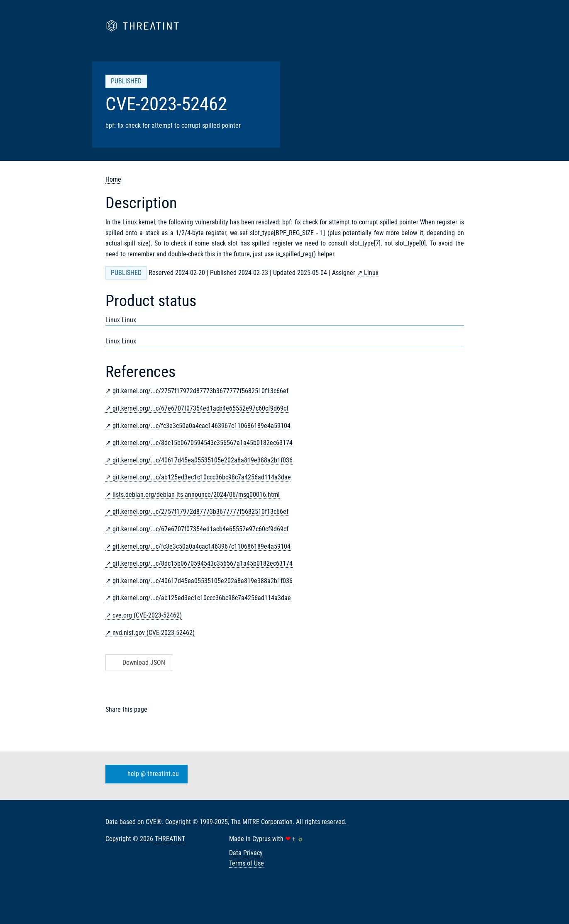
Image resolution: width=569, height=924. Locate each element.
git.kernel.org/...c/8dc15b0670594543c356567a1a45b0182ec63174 (203, 443)
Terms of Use (247, 863)
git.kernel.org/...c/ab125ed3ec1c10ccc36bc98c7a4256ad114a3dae (202, 477)
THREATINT (170, 839)
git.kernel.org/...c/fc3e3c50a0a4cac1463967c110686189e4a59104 (201, 426)
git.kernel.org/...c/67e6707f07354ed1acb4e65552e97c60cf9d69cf (200, 408)
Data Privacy (246, 853)
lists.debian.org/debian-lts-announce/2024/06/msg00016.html (196, 495)
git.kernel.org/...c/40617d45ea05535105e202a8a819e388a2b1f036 (203, 460)
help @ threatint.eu (145, 774)
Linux (371, 273)
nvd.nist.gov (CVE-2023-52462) (154, 633)
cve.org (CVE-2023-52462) (147, 615)
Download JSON (138, 663)
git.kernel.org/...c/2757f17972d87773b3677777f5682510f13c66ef (200, 391)
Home (113, 179)
